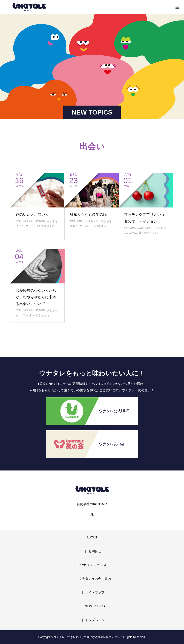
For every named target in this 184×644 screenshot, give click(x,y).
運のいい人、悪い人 (32, 214)
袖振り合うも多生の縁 (88, 214)
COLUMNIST (37, 221)
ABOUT (92, 537)
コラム (30, 226)
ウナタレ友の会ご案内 (95, 579)
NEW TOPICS (95, 606)
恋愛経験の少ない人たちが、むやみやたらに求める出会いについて (36, 297)
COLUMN (22, 221)
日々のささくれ (45, 226)
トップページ (95, 620)
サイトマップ (95, 592)
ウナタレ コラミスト (95, 565)
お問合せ (95, 551)
